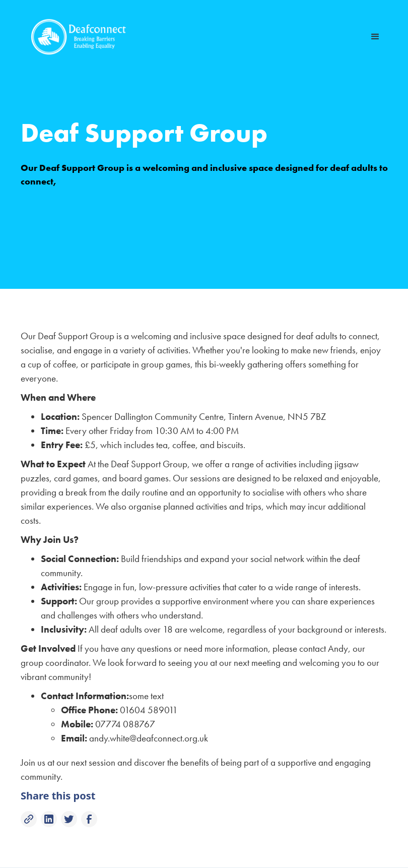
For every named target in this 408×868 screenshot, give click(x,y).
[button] (375, 37)
